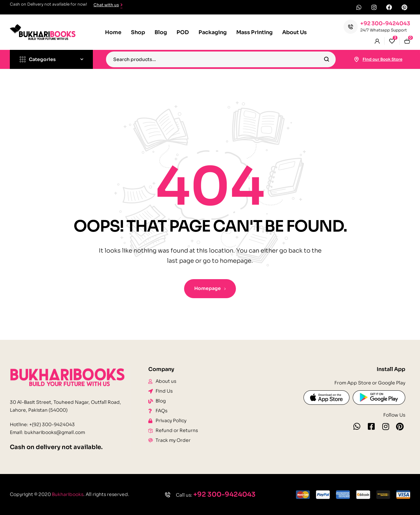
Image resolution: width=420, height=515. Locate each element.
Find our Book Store (382, 59)
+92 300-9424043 (385, 23)
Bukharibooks (68, 494)
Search (327, 59)
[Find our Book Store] (357, 59)
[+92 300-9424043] (351, 27)
